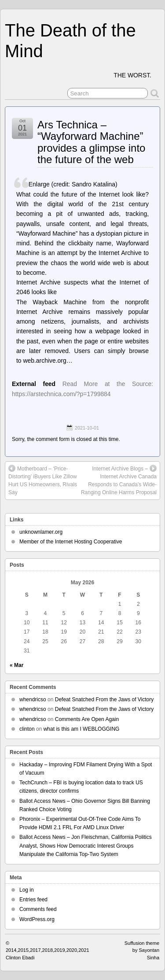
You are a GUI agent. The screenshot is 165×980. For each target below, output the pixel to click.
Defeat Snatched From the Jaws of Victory (104, 699)
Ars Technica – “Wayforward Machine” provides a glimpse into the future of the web (91, 142)
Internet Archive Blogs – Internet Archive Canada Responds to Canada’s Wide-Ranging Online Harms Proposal (119, 480)
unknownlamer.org (41, 532)
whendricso (33, 699)
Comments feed (38, 909)
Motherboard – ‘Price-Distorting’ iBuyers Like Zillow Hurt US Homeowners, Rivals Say (43, 480)
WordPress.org (37, 919)
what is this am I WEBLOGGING (82, 729)
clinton (27, 729)
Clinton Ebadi (20, 958)
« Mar (16, 665)
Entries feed (33, 900)
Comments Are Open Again (87, 719)
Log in (27, 890)
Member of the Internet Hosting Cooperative (71, 542)
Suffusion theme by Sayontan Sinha (142, 950)
